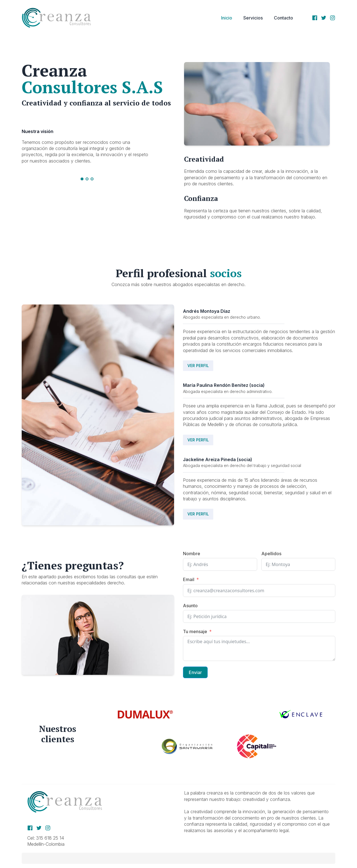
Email (189, 579)
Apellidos (271, 554)
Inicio (227, 18)
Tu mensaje (195, 631)
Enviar (195, 672)
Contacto (283, 18)
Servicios (253, 18)
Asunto (190, 606)
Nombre (192, 554)
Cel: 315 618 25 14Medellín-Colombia (47, 841)
